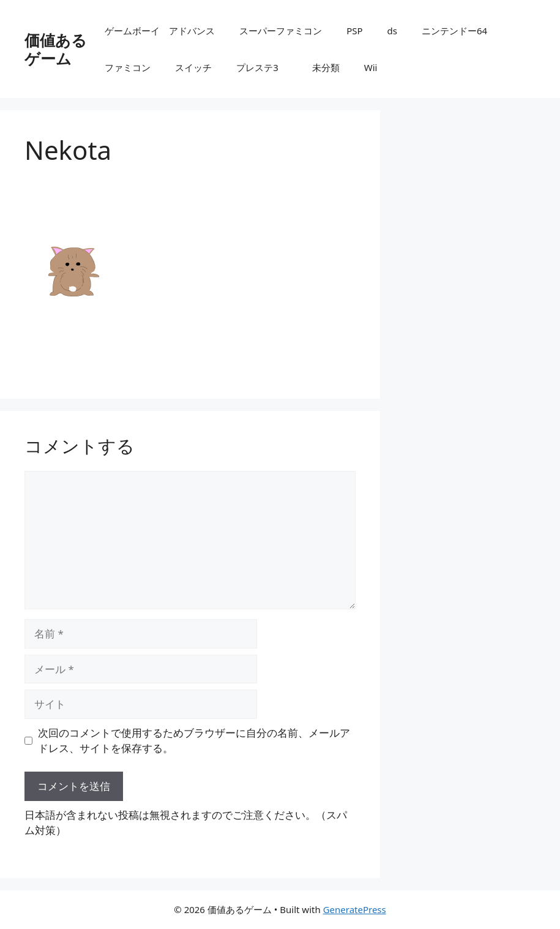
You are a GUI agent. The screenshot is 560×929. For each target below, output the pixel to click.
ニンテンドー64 (459, 31)
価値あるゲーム (56, 49)
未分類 (326, 67)
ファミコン (128, 67)
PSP (354, 31)
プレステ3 (262, 67)
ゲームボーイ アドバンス (160, 31)
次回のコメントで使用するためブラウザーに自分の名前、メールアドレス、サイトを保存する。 (194, 741)
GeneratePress (355, 909)
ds (392, 31)
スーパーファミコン (281, 31)
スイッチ (193, 67)
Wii (371, 67)
